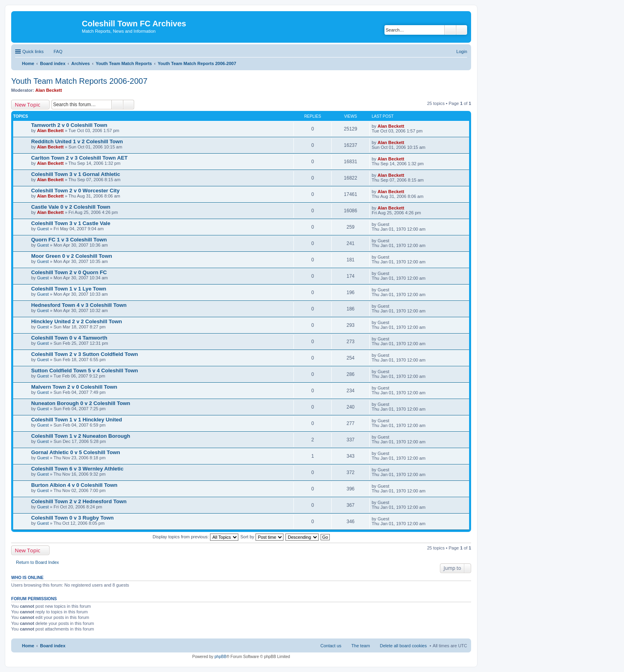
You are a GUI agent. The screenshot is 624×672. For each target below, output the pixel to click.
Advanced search (462, 30)
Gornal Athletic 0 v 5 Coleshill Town (76, 452)
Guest (43, 229)
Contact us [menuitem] (331, 646)
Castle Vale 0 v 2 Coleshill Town (71, 207)
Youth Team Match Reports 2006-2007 (79, 81)
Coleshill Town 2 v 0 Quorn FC (69, 272)
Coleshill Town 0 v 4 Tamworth (69, 338)
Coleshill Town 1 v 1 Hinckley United (77, 420)
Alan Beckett (49, 90)
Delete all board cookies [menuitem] (403, 646)
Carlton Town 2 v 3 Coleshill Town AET (79, 158)
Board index (53, 646)
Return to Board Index (38, 562)
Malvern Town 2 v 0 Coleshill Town (74, 387)
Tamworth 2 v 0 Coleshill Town (69, 125)
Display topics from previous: (195, 537)
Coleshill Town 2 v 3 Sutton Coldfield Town (85, 354)
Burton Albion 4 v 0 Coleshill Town (74, 485)
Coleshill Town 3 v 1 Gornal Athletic (76, 174)
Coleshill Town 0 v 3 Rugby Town (72, 518)
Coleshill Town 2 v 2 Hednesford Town (79, 501)
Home (28, 646)
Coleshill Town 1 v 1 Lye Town (69, 289)
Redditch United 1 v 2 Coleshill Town (77, 141)
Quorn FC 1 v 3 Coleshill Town (69, 240)
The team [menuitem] (361, 646)
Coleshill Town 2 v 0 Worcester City (75, 191)
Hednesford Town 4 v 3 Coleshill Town (79, 305)
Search (450, 30)
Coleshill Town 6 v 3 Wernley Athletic (77, 469)
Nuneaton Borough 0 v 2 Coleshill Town (81, 403)
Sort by (262, 537)
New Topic (28, 105)
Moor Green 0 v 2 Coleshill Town (72, 256)
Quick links (33, 51)
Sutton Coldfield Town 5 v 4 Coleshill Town (85, 371)
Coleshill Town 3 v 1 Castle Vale (71, 223)
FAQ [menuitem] (58, 51)
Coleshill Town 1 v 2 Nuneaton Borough (81, 436)
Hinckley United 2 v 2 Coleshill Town (77, 321)
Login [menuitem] (462, 51)
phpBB (220, 657)
